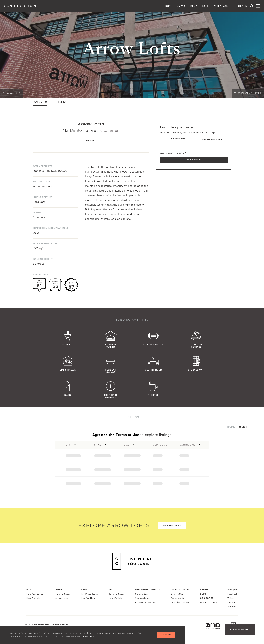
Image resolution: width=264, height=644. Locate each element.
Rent (192, 6)
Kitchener (109, 130)
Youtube (232, 607)
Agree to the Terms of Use (116, 435)
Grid (231, 427)
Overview (40, 102)
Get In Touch (208, 602)
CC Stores (207, 598)
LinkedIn (232, 602)
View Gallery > (172, 525)
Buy (166, 6)
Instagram (233, 590)
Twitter (231, 598)
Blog (203, 594)
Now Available (142, 598)
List (243, 427)
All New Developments (147, 602)
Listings (63, 102)
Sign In (242, 6)
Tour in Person (176, 139)
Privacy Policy (89, 636)
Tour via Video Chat (212, 139)
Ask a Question (194, 159)
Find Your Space (35, 594)
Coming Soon (142, 594)
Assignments (177, 598)
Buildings (219, 6)
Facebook (232, 594)
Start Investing (240, 630)
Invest (179, 6)
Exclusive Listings (180, 602)
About (204, 590)
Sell (204, 6)
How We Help (33, 598)
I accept (166, 635)
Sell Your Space (117, 594)
